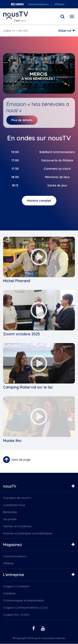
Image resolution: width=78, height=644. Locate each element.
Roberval (65, 31)
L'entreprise (14, 575)
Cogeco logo (17, 4)
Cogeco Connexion (16, 586)
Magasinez (12, 545)
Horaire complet (39, 201)
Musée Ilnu (12, 441)
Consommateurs (38, 4)
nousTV (10, 486)
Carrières (9, 593)
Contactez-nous (14, 505)
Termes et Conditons (17, 526)
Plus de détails (22, 120)
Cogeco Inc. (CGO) (16, 615)
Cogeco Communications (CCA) (25, 608)
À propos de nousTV (17, 498)
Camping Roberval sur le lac (28, 387)
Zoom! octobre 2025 (22, 334)
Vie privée (10, 519)
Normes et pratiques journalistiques (28, 533)
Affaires (59, 4)
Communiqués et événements (24, 600)
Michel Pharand (17, 281)
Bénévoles (10, 512)
